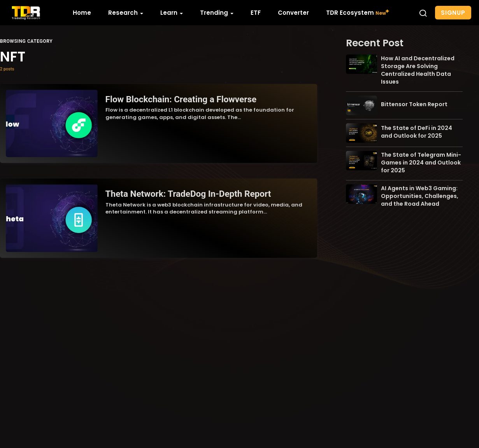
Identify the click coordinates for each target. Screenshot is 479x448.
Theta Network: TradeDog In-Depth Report (188, 194)
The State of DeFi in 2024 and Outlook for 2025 (417, 132)
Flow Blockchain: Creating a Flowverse (181, 99)
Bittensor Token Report (414, 104)
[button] (423, 13)
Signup (453, 13)
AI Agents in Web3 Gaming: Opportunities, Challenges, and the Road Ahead (420, 196)
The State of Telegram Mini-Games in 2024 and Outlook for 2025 (421, 163)
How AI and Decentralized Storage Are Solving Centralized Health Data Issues (418, 70)
